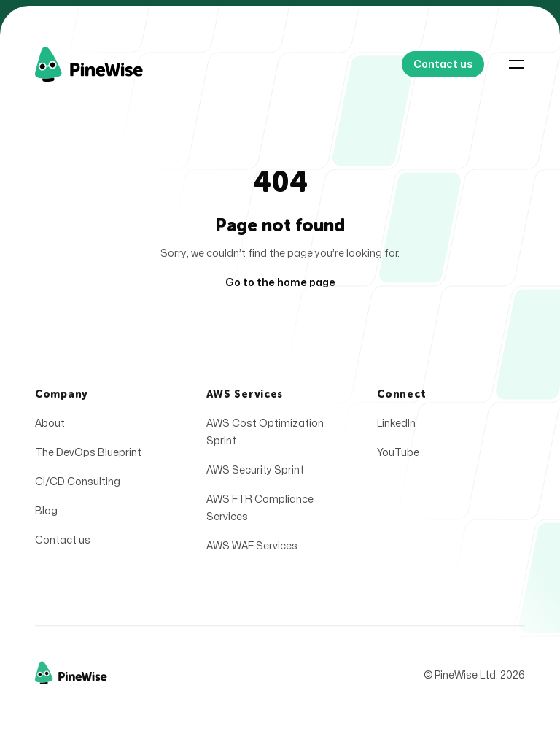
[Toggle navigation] (516, 64)
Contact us (63, 543)
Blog (46, 514)
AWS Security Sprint (255, 473)
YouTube (398, 456)
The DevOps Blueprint (88, 456)
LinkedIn (396, 426)
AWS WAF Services (252, 549)
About (50, 426)
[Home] (106, 64)
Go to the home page (280, 283)
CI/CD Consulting (78, 485)
